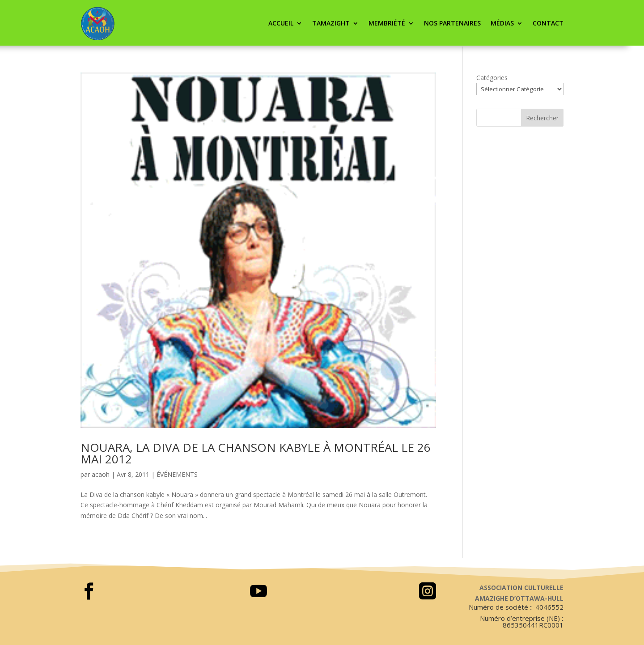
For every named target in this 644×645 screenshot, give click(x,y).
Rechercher (542, 118)
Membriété (387, 23)
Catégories (492, 78)
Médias (502, 23)
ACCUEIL (281, 23)
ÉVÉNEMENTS (177, 474)
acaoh (101, 474)
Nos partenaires (452, 23)
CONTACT (548, 23)
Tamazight (331, 23)
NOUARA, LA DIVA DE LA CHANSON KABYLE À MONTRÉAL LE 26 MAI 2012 (256, 453)
